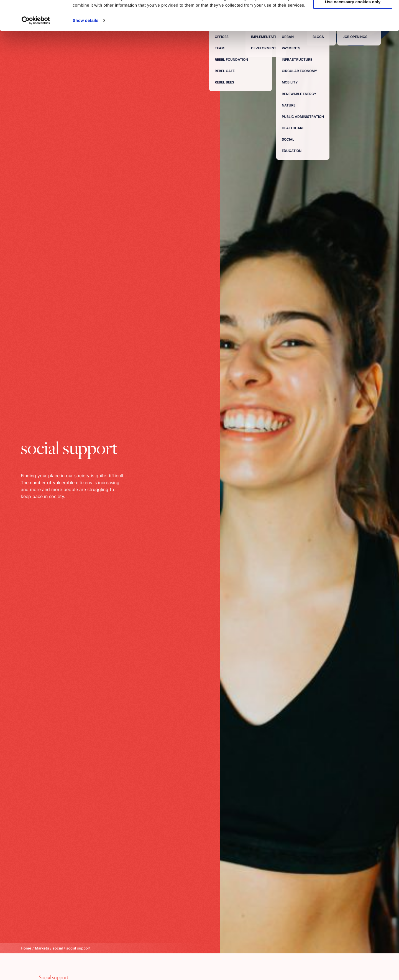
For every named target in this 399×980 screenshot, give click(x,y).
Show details (85, 49)
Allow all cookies (353, 14)
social (58, 948)
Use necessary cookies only (353, 30)
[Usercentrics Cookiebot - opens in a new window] (36, 49)
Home (26, 948)
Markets (42, 948)
